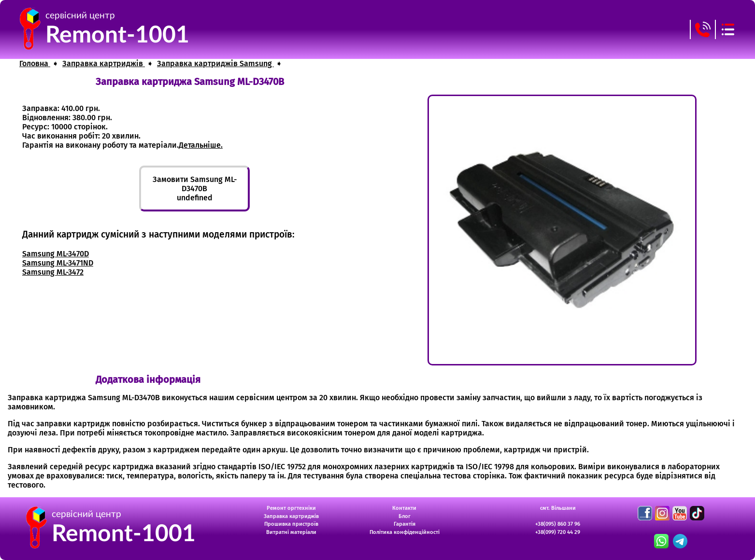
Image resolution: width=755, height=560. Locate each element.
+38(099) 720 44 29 (558, 532)
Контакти (404, 508)
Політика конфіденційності (405, 532)
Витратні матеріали (291, 532)
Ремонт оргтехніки (291, 508)
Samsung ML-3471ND (58, 263)
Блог (405, 516)
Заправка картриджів (291, 516)
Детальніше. (201, 145)
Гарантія (405, 524)
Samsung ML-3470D (56, 254)
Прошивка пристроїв (291, 524)
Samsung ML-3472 (53, 272)
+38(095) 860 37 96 (558, 524)
